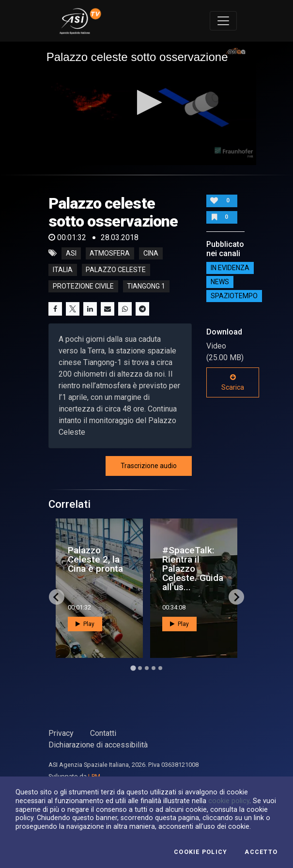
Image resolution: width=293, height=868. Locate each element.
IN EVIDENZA (230, 268)
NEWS (220, 282)
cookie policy (229, 801)
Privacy (61, 733)
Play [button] (85, 624)
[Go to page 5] (160, 668)
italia (63, 270)
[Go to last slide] (57, 597)
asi (71, 253)
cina (151, 253)
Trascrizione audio (149, 466)
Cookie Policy (200, 852)
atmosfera (110, 253)
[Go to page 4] (154, 668)
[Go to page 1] (133, 668)
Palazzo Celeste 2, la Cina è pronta (95, 559)
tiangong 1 (146, 286)
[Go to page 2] (140, 668)
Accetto (261, 852)
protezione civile (83, 286)
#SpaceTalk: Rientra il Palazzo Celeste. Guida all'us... (193, 569)
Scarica (233, 382)
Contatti (103, 733)
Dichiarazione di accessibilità (98, 745)
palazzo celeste (116, 270)
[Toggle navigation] (223, 21)
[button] (146, 102)
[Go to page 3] (147, 668)
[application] (147, 103)
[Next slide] (236, 597)
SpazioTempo (234, 296)
